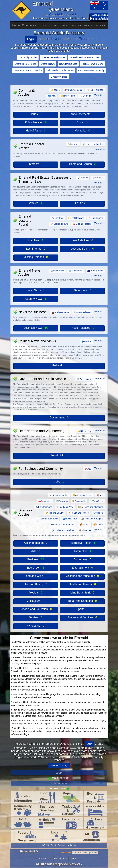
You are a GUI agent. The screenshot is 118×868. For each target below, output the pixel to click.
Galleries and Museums (91, 507)
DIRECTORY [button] (60, 25)
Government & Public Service (28, 70)
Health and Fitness (78, 513)
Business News (60, 312)
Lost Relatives (76, 218)
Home (16, 25)
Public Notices (95, 90)
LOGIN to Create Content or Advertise (59, 845)
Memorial (86, 96)
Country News (95, 271)
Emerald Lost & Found (25, 64)
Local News (57, 271)
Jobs (88, 469)
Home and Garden (93, 144)
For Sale (98, 178)
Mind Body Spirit (49, 519)
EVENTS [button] (76, 25)
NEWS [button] (101, 25)
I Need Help (84, 431)
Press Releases (83, 312)
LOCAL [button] (45, 25)
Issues (55, 90)
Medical (98, 513)
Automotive (45, 501)
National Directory (59, 765)
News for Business (68, 64)
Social (52, 96)
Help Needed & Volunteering (60, 70)
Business (62, 501)
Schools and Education (63, 525)
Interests (73, 144)
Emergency (29, 25)
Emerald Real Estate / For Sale (85, 57)
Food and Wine (65, 507)
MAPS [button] (88, 25)
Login (31, 39)
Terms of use (45, 859)
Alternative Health (83, 495)
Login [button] (89, 744)
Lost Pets (58, 218)
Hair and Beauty (54, 513)
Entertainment (44, 507)
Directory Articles (59, 77)
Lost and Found (60, 224)
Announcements (73, 90)
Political (86, 341)
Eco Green (97, 501)
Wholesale (85, 530)
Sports (84, 525)
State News (76, 271)
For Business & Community (91, 70)
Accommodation (59, 495)
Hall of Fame (68, 96)
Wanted (83, 178)
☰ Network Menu (59, 784)
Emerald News (48, 64)
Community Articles (28, 57)
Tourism (98, 525)
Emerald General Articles (53, 57)
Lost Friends (96, 218)
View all (98, 95)
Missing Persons (82, 224)
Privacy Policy (61, 859)
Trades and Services (63, 530)
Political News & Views (92, 64)
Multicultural (70, 519)
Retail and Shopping (92, 519)
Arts (100, 495)
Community (79, 501)
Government (84, 379)
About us (75, 859)
